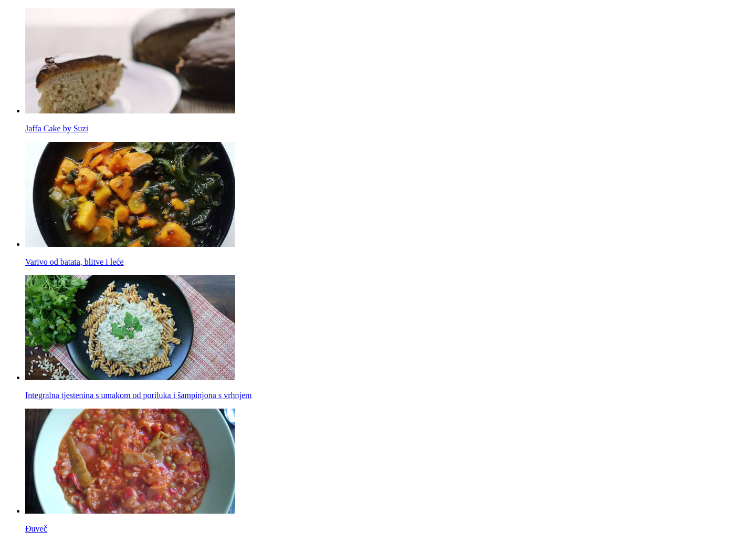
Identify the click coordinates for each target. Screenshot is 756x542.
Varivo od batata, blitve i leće (74, 262)
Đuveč (36, 529)
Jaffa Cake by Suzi (57, 128)
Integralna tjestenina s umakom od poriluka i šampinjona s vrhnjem (138, 395)
